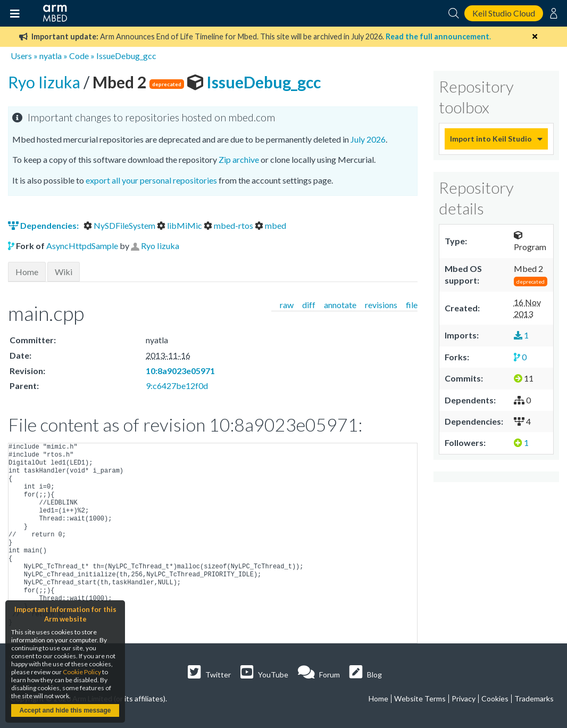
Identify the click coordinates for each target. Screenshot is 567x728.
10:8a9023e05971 (180, 371)
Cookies (495, 698)
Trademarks (534, 698)
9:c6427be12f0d (177, 386)
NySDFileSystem (120, 225)
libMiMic (180, 225)
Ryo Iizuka (46, 82)
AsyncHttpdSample (82, 246)
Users (21, 56)
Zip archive (239, 159)
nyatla (51, 56)
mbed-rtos (229, 225)
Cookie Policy (82, 672)
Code (79, 56)
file (412, 305)
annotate (340, 305)
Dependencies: (44, 225)
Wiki (64, 272)
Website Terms (420, 698)
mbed (270, 225)
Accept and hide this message (65, 710)
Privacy (464, 698)
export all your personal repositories (151, 180)
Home (27, 272)
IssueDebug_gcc (126, 56)
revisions (381, 305)
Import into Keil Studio (491, 139)
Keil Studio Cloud (504, 13)
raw (287, 305)
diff (309, 305)
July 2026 (368, 139)
